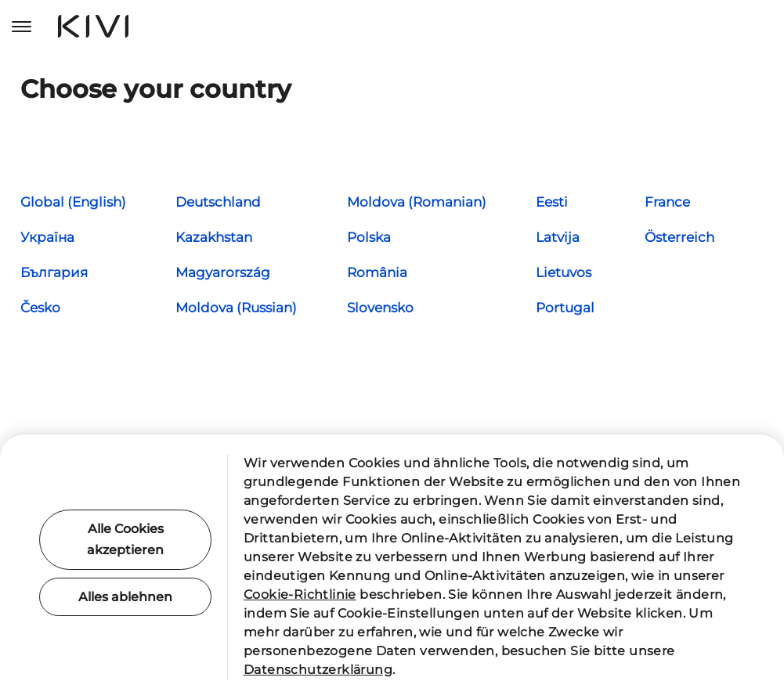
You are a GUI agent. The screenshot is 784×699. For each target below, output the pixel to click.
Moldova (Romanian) (417, 202)
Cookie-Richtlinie (300, 595)
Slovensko (380, 308)
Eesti (552, 202)
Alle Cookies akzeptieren (125, 539)
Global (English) (73, 202)
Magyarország (223, 272)
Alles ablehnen (125, 597)
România (377, 272)
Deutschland (218, 202)
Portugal (565, 308)
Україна (47, 237)
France (667, 202)
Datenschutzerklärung (318, 670)
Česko (40, 308)
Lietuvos (564, 272)
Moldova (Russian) (236, 308)
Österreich (679, 237)
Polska (369, 237)
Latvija (558, 237)
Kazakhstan (214, 237)
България (54, 272)
